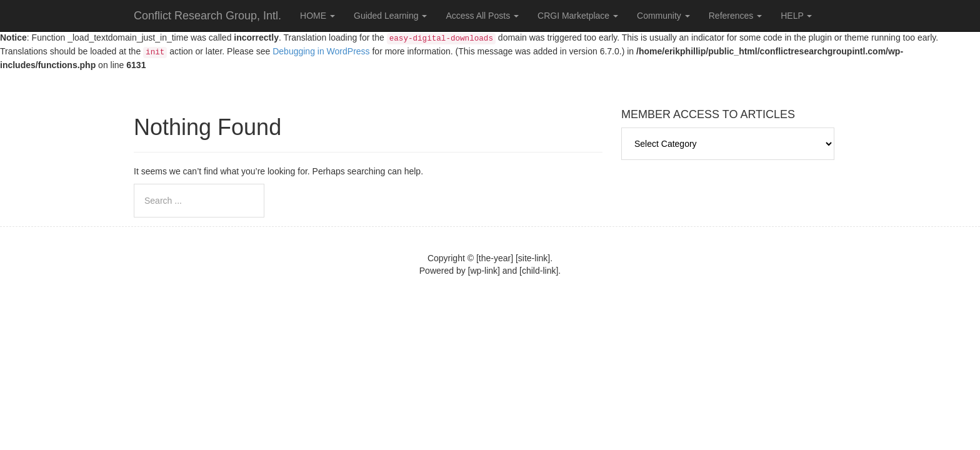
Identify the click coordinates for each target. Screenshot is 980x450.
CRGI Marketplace (578, 16)
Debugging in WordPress (321, 51)
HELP (796, 16)
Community (663, 16)
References (735, 16)
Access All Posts (482, 16)
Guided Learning (390, 16)
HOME (317, 16)
